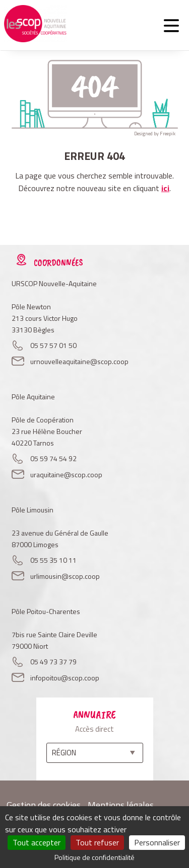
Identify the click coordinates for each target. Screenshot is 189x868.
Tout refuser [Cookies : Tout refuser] (97, 842)
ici (165, 188)
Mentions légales (121, 805)
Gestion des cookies (44, 805)
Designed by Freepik (155, 134)
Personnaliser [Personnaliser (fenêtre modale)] (157, 842)
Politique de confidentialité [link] (94, 857)
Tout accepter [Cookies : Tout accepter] (37, 842)
